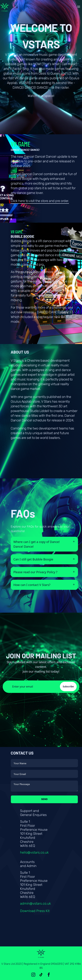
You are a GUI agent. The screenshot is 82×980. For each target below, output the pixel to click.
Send (44, 799)
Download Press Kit (35, 911)
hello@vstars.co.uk (34, 852)
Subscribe (68, 686)
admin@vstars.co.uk (35, 903)
